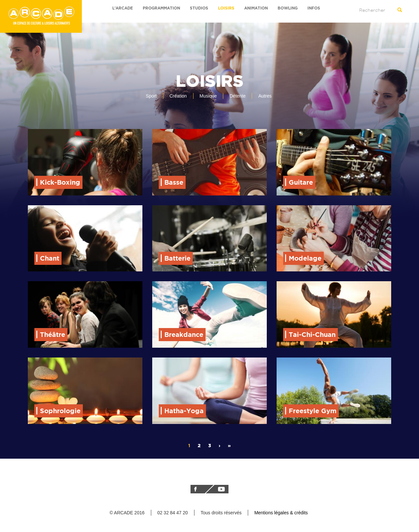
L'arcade (123, 8)
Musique (208, 96)
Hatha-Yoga (184, 411)
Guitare (301, 182)
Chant (50, 258)
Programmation (161, 8)
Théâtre (53, 334)
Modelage (305, 258)
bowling (288, 8)
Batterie (177, 258)
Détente (237, 96)
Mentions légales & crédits (281, 513)
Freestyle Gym (313, 411)
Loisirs (226, 8)
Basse (174, 182)
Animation (256, 8)
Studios (199, 8)
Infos (314, 8)
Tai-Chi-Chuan (312, 334)
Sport (151, 96)
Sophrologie (60, 411)
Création (178, 96)
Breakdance (184, 334)
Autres (265, 96)
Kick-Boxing (60, 182)
